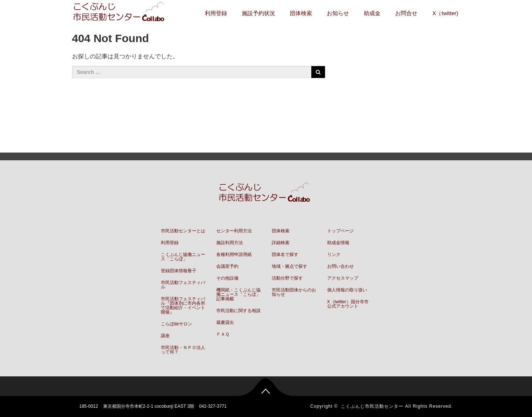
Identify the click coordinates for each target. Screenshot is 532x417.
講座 (165, 336)
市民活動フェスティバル (183, 285)
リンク (334, 254)
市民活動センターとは (183, 231)
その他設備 (227, 278)
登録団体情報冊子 (179, 271)
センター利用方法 (234, 231)
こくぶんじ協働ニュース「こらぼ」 (183, 257)
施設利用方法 (230, 243)
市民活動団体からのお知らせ (294, 292)
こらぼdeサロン (177, 324)
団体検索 (301, 13)
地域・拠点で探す (289, 266)
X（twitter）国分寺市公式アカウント (348, 304)
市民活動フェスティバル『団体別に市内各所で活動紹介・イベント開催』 (183, 305)
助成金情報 (338, 243)
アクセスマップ (343, 278)
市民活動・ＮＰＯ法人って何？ (183, 350)
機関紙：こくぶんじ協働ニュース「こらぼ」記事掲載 (238, 294)
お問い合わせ (340, 266)
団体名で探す (285, 254)
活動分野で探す (287, 278)
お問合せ (406, 13)
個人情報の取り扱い (347, 290)
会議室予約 (227, 266)
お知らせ (338, 13)
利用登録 (216, 13)
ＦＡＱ (223, 334)
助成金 (372, 13)
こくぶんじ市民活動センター (372, 406)
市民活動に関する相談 (238, 311)
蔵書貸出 (225, 322)
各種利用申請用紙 (234, 254)
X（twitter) (445, 13)
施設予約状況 (258, 13)
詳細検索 (281, 243)
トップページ (340, 231)
